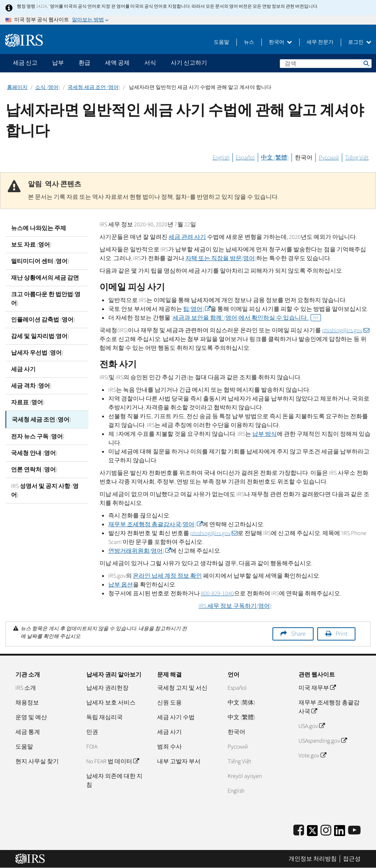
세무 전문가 (320, 42)
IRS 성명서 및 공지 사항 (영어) (45, 489)
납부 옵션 (121, 585)
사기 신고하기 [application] (189, 63)
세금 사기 (23, 369)
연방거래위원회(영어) (140, 551)
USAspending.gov (323, 741)
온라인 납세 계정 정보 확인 (167, 576)
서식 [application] (150, 63)
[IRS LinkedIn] (340, 833)
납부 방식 (265, 434)
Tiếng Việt (357, 158)
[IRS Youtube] (354, 831)
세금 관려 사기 (187, 237)
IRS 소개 (26, 688)
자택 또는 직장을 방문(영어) (221, 258)
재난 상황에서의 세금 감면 (45, 278)
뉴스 (249, 42)
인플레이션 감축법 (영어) (43, 320)
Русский (329, 158)
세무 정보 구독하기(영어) (235, 606)
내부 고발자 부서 (179, 761)
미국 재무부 (317, 688)
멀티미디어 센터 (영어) (40, 261)
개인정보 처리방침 (313, 859)
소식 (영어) (48, 87)
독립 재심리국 (104, 717)
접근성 (352, 859)
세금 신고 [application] (25, 63)
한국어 (280, 42)
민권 (92, 732)
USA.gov (312, 726)
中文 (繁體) (275, 158)
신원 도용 (169, 703)
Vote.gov (312, 756)
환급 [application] (84, 63)
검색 (366, 63)
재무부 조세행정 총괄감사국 (329, 707)
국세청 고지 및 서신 (182, 688)
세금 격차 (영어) (31, 386)
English (221, 158)
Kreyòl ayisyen (245, 776)
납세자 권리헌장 (107, 688)
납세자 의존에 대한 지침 (114, 781)
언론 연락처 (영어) (34, 469)
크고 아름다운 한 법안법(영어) (46, 299)
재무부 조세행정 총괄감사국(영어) (155, 524)
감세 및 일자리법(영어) (40, 336)
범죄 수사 (169, 747)
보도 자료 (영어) (31, 245)
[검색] (326, 64)
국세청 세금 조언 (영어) (94, 87)
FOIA (92, 747)
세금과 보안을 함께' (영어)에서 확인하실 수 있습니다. (247, 318)
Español (245, 158)
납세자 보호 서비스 (111, 703)
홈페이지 (17, 87)
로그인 (360, 42)
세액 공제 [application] (117, 63)
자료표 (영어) (28, 402)
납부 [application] (58, 63)
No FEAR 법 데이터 (113, 761)
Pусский (238, 747)
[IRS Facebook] (299, 831)
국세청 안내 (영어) (34, 452)
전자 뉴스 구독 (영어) (38, 435)
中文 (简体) (241, 703)
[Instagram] (326, 831)
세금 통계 (28, 732)
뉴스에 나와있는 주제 (39, 228)
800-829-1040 (217, 593)
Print (341, 634)
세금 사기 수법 (176, 717)
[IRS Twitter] (312, 833)
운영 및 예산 (31, 717)
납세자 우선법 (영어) (37, 353)
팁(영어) (197, 309)
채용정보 (27, 703)
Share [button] (298, 634)
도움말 (221, 42)
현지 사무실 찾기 (37, 761)
